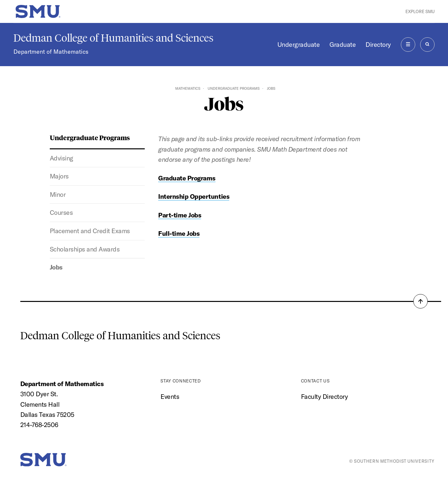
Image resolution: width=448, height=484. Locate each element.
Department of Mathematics (51, 52)
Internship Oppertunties (194, 196)
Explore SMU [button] (420, 11)
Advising (62, 158)
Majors (59, 176)
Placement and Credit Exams (90, 231)
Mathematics (188, 88)
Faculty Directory (325, 396)
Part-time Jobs (180, 215)
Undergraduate (299, 44)
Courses (61, 212)
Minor (58, 194)
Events (170, 396)
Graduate (343, 44)
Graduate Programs (187, 178)
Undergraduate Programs (234, 88)
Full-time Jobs (179, 233)
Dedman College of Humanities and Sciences (113, 38)
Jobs (56, 267)
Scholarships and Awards (85, 249)
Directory (378, 44)
